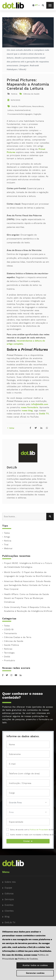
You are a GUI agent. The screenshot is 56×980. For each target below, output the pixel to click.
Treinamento (10, 633)
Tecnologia (9, 653)
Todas (7, 626)
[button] (36, 5)
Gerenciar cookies (35, 973)
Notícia (8, 541)
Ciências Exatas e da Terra (18, 637)
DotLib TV (10, 923)
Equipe (8, 888)
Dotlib (7, 657)
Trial (6, 545)
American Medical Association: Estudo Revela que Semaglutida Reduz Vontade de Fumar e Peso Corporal (27, 585)
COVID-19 (9, 630)
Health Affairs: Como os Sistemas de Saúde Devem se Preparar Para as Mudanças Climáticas (26, 598)
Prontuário (9, 661)
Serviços (9, 900)
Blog (7, 917)
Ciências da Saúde (14, 641)
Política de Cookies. (28, 959)
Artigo (7, 537)
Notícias (8, 649)
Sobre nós (10, 882)
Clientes (9, 911)
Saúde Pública (11, 645)
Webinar (8, 549)
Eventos (9, 905)
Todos (7, 533)
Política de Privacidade (39, 830)
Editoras (9, 894)
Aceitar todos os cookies (35, 965)
